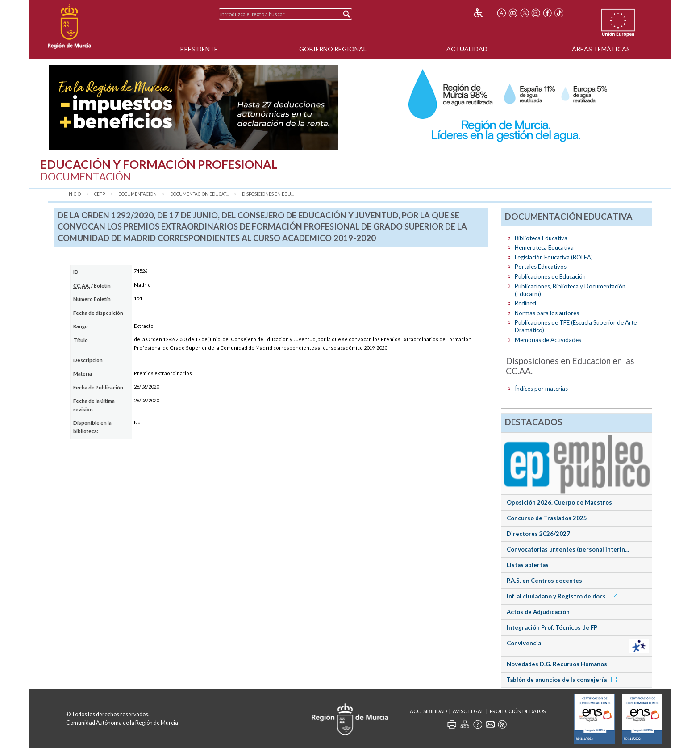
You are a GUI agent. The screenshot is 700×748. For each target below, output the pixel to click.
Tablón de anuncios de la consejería (563, 680)
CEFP (100, 194)
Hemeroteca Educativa (544, 247)
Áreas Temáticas (601, 49)
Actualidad (467, 49)
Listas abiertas (528, 565)
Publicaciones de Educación (550, 276)
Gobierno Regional (333, 49)
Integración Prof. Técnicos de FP (552, 627)
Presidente (199, 49)
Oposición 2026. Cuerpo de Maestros (559, 502)
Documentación (137, 194)
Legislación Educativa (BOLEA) (554, 257)
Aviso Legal (468, 711)
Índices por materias (541, 389)
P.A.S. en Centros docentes (544, 581)
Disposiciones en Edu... (268, 194)
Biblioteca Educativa (541, 238)
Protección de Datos (518, 711)
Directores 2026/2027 (538, 534)
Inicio (74, 194)
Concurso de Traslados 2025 (547, 518)
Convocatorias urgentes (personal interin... (568, 549)
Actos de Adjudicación (538, 612)
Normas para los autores (547, 313)
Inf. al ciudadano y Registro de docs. (563, 596)
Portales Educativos (541, 267)
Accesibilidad (428, 711)
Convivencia (524, 643)
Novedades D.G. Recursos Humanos (557, 664)
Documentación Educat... (199, 194)
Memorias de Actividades (548, 340)
